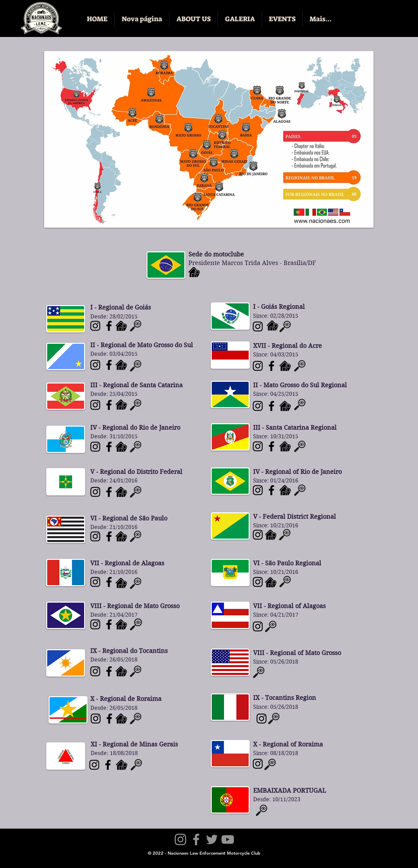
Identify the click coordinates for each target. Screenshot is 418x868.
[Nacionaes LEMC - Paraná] (258, 326)
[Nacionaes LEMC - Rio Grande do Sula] (258, 446)
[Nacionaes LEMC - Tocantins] (95, 671)
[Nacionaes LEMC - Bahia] (258, 626)
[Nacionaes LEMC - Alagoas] (95, 582)
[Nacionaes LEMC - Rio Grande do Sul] (271, 446)
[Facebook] (196, 839)
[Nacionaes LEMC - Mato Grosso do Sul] (95, 365)
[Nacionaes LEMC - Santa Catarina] (95, 405)
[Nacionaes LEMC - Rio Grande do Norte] (258, 582)
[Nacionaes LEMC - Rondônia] (258, 406)
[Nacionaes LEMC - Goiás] (95, 326)
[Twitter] (212, 839)
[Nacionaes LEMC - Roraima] (96, 719)
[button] (193, 19)
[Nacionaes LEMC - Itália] (262, 719)
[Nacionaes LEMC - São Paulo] (95, 536)
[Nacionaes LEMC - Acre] (258, 535)
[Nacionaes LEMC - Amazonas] (258, 366)
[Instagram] (180, 839)
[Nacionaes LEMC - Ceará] (258, 490)
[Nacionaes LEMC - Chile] (258, 764)
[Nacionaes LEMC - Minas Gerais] (94, 765)
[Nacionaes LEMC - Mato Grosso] (95, 624)
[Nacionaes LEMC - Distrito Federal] (95, 492)
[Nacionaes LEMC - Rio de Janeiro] (95, 447)
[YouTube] (228, 839)
